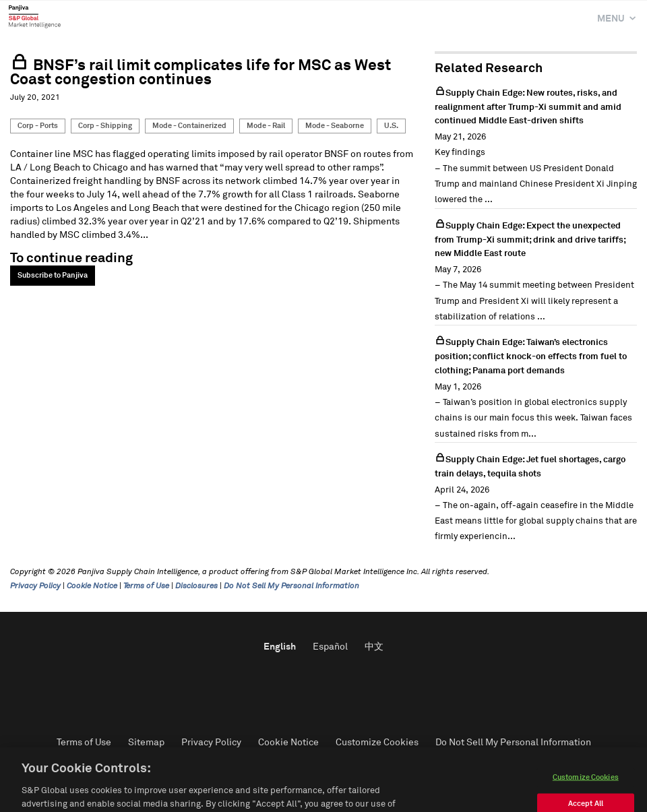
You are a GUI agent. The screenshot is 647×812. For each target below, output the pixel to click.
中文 (374, 647)
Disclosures (196, 586)
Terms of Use (146, 586)
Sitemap (146, 743)
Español (330, 647)
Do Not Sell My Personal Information (291, 586)
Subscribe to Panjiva (53, 275)
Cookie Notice (92, 586)
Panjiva (35, 16)
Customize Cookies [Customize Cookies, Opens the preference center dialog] (586, 794)
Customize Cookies (377, 743)
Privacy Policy (35, 586)
